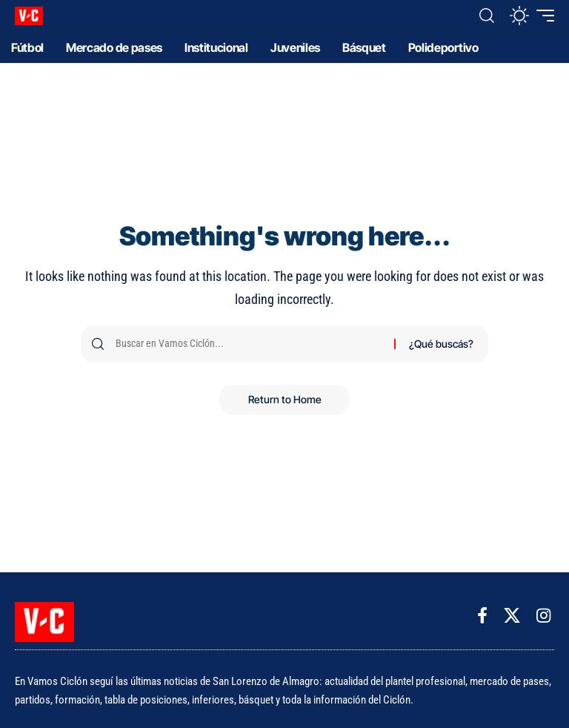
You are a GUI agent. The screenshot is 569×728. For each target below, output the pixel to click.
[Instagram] (543, 616)
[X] (512, 616)
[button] (487, 16)
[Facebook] (482, 616)
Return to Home (285, 399)
